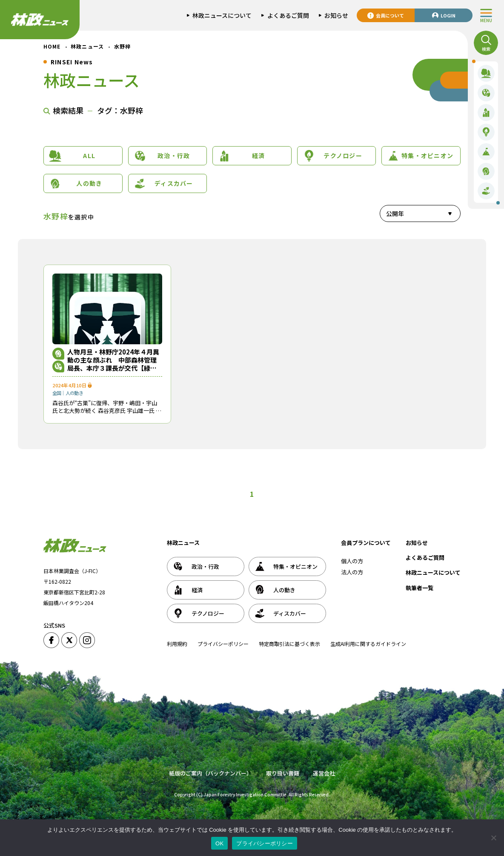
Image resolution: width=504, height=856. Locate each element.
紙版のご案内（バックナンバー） (210, 773)
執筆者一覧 (420, 588)
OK (219, 843)
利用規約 (177, 644)
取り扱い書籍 (283, 773)
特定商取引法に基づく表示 (289, 644)
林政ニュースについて (433, 572)
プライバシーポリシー (223, 644)
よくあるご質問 (425, 558)
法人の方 (352, 572)
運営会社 (324, 773)
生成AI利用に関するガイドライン (368, 644)
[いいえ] (493, 838)
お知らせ (417, 543)
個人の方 (352, 561)
